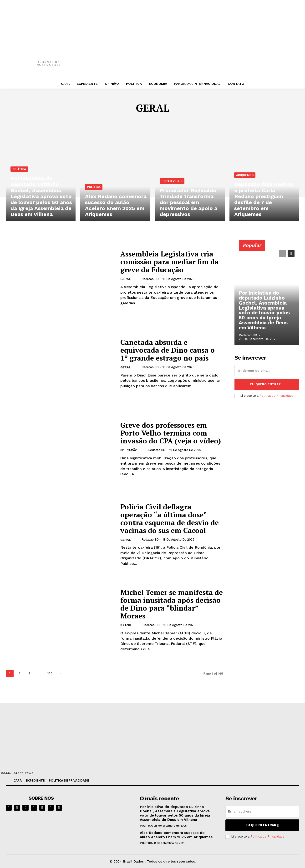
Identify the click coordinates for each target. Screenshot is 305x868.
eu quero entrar (267, 384)
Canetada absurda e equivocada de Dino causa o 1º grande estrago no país (168, 350)
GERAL (126, 279)
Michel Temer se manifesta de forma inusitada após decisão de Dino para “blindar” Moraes (167, 604)
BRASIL (126, 625)
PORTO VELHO (172, 182)
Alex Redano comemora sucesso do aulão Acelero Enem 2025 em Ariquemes (176, 835)
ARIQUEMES (245, 176)
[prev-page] (282, 254)
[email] (267, 371)
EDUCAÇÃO (129, 450)
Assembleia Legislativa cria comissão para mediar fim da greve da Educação (170, 262)
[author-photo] (137, 279)
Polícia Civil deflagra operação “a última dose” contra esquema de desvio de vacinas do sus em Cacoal (170, 518)
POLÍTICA (19, 171)
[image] (108, 807)
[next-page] (61, 673)
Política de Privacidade (277, 396)
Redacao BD (150, 279)
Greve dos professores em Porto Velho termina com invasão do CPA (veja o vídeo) (171, 433)
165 (50, 673)
